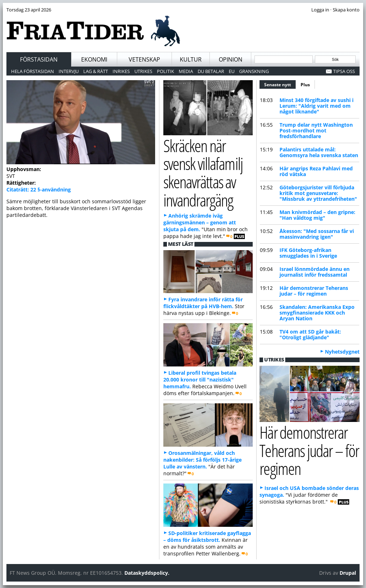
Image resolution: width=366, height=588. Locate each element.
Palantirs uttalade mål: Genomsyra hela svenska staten (319, 152)
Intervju (69, 71)
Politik (165, 71)
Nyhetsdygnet (342, 352)
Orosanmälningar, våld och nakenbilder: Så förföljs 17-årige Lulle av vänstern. (202, 460)
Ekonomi (94, 59)
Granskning (254, 71)
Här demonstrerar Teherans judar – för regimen (314, 291)
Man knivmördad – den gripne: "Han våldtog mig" (317, 215)
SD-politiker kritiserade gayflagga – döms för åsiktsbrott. (207, 536)
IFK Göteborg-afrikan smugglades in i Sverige (308, 253)
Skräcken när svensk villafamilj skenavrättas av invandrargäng (203, 173)
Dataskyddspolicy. (147, 573)
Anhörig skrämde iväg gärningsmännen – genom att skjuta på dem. (200, 222)
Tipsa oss (344, 71)
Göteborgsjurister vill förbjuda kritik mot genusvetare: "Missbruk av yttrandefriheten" (318, 193)
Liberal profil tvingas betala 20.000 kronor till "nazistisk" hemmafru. (200, 380)
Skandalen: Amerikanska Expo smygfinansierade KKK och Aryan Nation (317, 313)
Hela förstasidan (33, 71)
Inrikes (121, 71)
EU (232, 71)
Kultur (191, 59)
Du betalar (211, 71)
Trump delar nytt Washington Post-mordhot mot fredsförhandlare (316, 130)
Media (186, 71)
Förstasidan (39, 59)
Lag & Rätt (96, 71)
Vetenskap (144, 59)
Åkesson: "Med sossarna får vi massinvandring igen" (317, 234)
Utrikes (143, 71)
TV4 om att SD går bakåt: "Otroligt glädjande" (310, 334)
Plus (305, 85)
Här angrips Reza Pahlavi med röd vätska (316, 171)
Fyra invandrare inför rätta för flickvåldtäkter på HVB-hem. (203, 303)
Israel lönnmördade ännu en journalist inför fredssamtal (315, 272)
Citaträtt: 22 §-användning (39, 189)
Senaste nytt (280, 84)
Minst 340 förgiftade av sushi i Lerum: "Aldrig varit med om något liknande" (316, 106)
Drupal (348, 573)
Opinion (231, 59)
